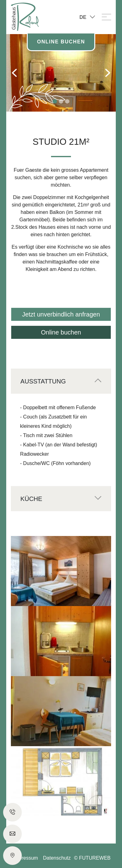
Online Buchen (61, 42)
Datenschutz (57, 858)
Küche (31, 499)
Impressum (26, 858)
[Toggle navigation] (106, 17)
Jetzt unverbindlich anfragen (61, 314)
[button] (14, 73)
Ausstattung (43, 381)
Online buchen (61, 332)
